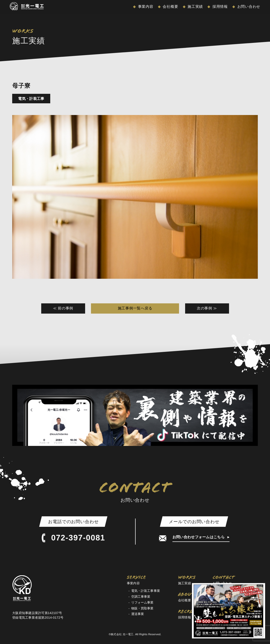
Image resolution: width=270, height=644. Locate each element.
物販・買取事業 (142, 608)
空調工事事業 (141, 597)
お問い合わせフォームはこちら (199, 537)
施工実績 (195, 7)
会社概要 (170, 7)
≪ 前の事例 (63, 308)
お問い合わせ (248, 7)
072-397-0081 (73, 538)
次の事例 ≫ (207, 308)
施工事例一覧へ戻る (135, 308)
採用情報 (220, 7)
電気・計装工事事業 (146, 591)
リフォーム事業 (142, 602)
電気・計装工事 (31, 99)
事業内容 (145, 7)
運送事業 (138, 614)
